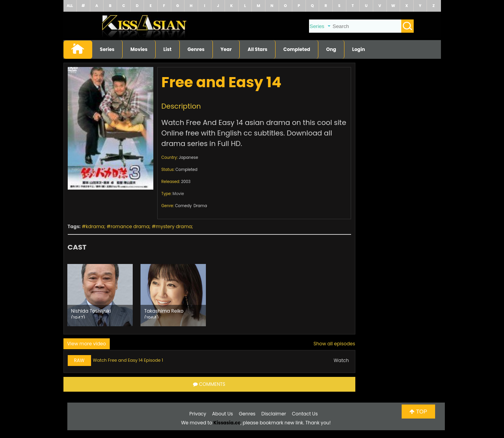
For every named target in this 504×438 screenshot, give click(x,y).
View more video (87, 344)
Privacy (198, 414)
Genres (196, 49)
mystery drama (174, 226)
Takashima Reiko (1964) (164, 313)
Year (226, 49)
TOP (418, 412)
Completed (297, 49)
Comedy (184, 206)
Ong (331, 49)
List (168, 49)
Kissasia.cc (227, 423)
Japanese (188, 157)
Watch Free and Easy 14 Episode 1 (128, 360)
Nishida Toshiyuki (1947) (91, 313)
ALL (70, 6)
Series (107, 49)
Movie (178, 194)
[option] (100, 295)
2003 (186, 182)
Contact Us (305, 414)
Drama (200, 206)
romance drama (130, 226)
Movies (139, 49)
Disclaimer (274, 414)
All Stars (257, 49)
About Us (223, 414)
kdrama (95, 226)
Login (359, 49)
